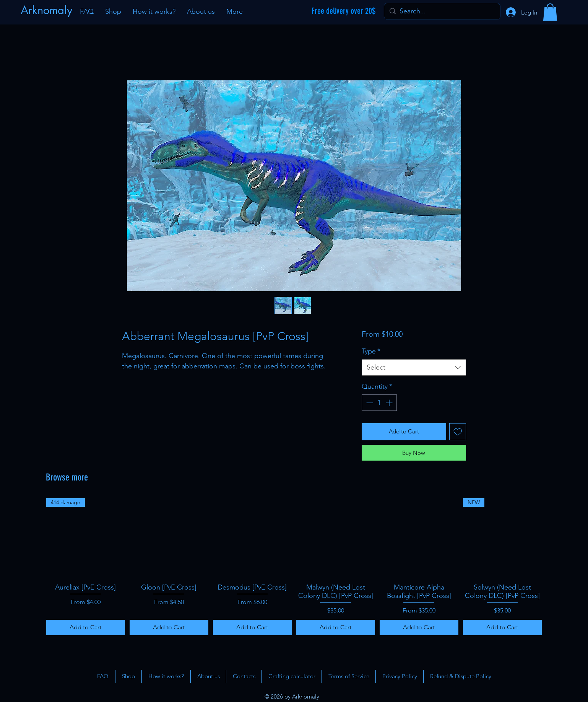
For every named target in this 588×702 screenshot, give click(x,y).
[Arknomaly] (47, 10)
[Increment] (390, 403)
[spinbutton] (379, 403)
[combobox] (414, 367)
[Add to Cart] (86, 627)
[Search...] (442, 11)
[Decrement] (369, 403)
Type (371, 351)
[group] (294, 567)
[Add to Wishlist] (458, 432)
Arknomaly (306, 696)
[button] (550, 12)
